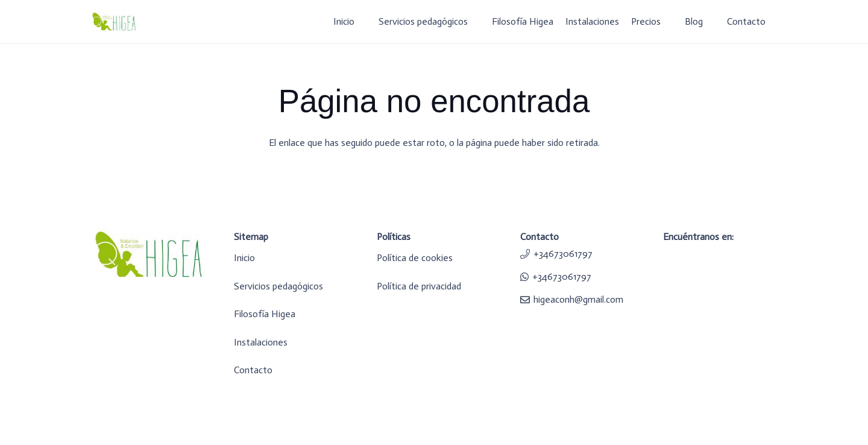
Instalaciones (261, 342)
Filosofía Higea (265, 314)
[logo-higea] (114, 22)
